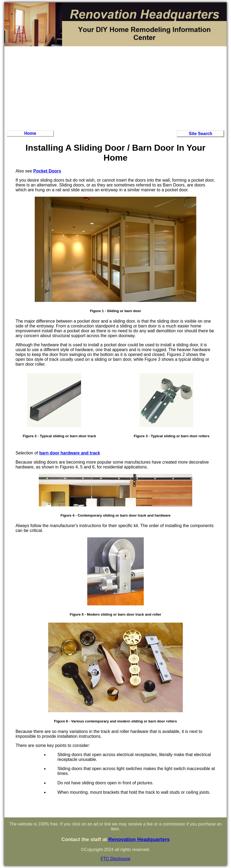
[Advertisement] (116, 88)
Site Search (200, 134)
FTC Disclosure (115, 859)
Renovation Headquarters (139, 839)
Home (30, 133)
